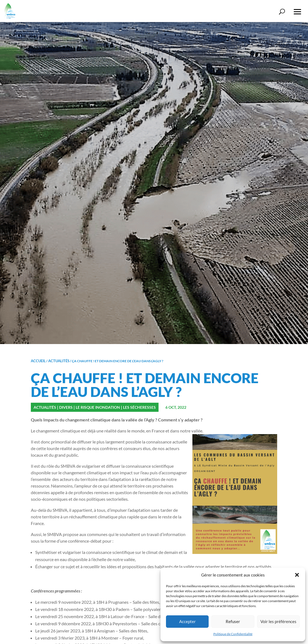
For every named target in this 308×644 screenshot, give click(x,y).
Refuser (233, 621)
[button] (297, 575)
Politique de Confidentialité (233, 634)
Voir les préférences (278, 621)
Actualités (59, 361)
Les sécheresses (139, 407)
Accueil (38, 361)
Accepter (187, 621)
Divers (66, 407)
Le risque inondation (98, 407)
